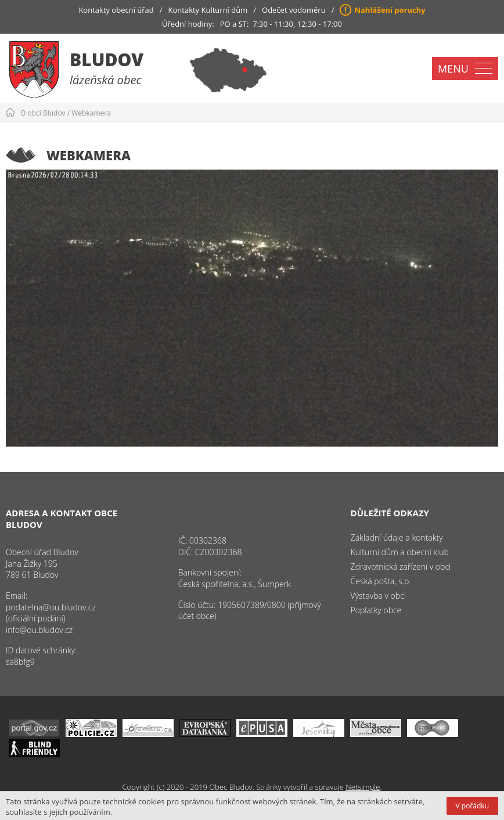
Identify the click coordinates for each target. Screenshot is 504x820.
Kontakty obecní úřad (116, 10)
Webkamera (91, 113)
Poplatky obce (376, 610)
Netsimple (363, 787)
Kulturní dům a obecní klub (400, 552)
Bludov (107, 60)
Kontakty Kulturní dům (208, 10)
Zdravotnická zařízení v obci (401, 567)
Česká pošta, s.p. (381, 581)
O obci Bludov (43, 113)
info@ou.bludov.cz (39, 630)
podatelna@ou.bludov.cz (51, 607)
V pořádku (472, 806)
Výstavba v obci (378, 596)
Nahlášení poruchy (390, 10)
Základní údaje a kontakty (397, 537)
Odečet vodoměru (294, 10)
